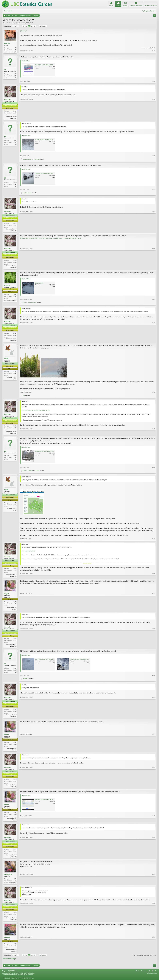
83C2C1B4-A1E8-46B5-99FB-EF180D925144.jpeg (50, 65)
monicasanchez (27, 160)
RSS (156, 974)
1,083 (15, 295)
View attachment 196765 (29, 552)
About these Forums (151, 6)
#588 (154, 540)
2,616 (15, 603)
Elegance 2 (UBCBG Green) (10, 974)
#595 (154, 789)
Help (145, 974)
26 (35, 26)
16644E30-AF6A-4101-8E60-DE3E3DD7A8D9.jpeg (50, 140)
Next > (44, 26)
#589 (154, 577)
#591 (154, 647)
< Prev (14, 26)
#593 (154, 718)
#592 (154, 677)
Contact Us (139, 974)
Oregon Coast (13, 886)
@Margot (23, 31)
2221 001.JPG (39, 284)
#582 (154, 268)
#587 (154, 469)
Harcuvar (7, 44)
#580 (154, 190)
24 (29, 26)
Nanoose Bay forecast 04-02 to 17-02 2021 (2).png (50, 802)
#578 (154, 118)
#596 (154, 822)
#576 (154, 52)
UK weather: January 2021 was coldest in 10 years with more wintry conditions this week (51, 239)
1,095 (15, 74)
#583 (154, 300)
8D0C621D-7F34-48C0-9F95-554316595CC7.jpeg (49, 174)
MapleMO (7, 941)
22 (23, 26)
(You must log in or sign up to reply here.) (144, 959)
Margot (25, 472)
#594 (154, 752)
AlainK (23, 23)
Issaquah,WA (13, 52)
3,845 (15, 373)
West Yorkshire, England (10, 301)
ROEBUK (7, 286)
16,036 (15, 111)
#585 (154, 393)
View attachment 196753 (29, 411)
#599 (154, 923)
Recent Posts (8, 11)
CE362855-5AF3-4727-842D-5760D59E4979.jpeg (49, 452)
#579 (154, 156)
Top (153, 974)
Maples (13, 23)
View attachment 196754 (43, 411)
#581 (154, 231)
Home (149, 974)
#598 (154, 885)
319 (15, 882)
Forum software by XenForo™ (18, 977)
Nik (5, 70)
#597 (154, 859)
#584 (154, 341)
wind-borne (8, 877)
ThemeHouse (29, 978)
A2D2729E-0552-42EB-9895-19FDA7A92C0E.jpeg (84, 661)
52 (16, 48)
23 (26, 26)
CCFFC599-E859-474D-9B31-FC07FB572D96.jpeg (50, 661)
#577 (154, 81)
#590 (154, 610)
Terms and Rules (152, 977)
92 (40, 26)
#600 (154, 954)
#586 (154, 434)
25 (32, 26)
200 (15, 947)
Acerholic (7, 100)
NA (16, 78)
